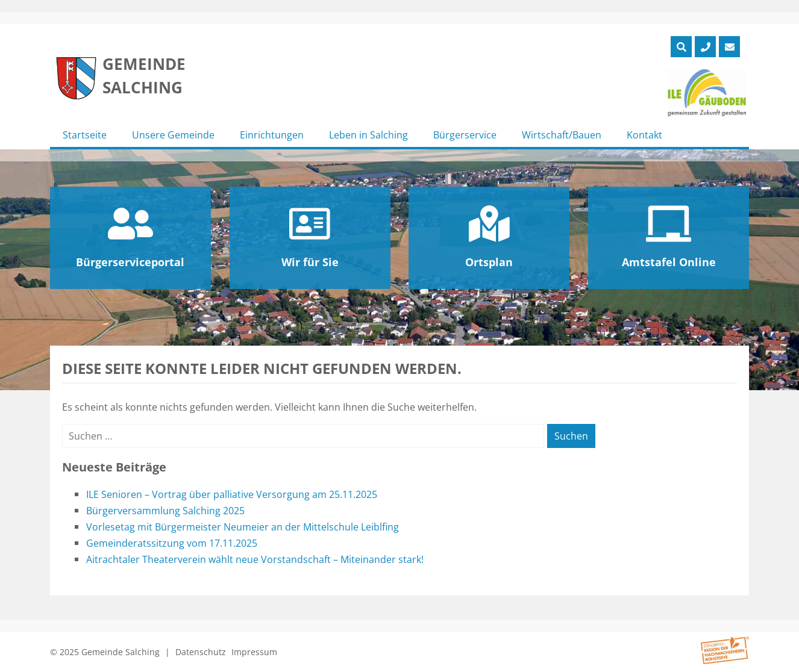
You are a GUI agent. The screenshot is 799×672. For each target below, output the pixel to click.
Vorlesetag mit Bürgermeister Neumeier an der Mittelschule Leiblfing (243, 527)
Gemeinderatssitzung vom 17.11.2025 (172, 543)
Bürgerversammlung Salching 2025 (165, 511)
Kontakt (644, 135)
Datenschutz (201, 652)
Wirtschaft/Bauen (562, 135)
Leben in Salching (368, 135)
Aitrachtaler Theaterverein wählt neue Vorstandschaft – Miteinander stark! (255, 559)
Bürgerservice (465, 135)
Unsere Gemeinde (173, 135)
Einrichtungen (272, 135)
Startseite (85, 135)
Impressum (254, 652)
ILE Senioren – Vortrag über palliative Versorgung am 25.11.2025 (232, 494)
